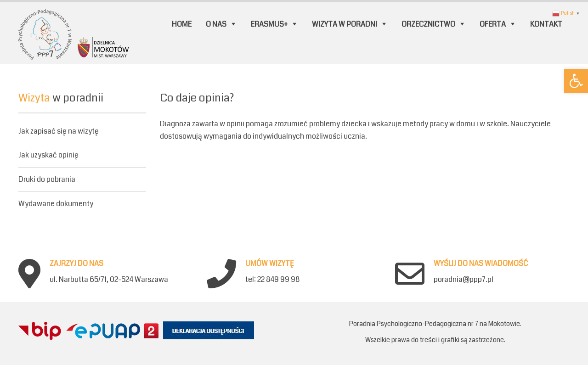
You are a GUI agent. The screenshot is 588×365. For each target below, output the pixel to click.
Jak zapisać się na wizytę (59, 132)
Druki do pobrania (47, 179)
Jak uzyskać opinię (48, 155)
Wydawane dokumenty (56, 204)
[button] (576, 81)
